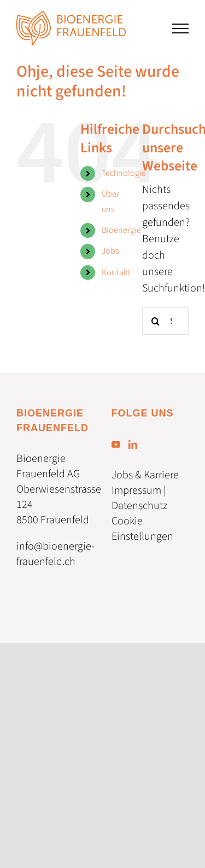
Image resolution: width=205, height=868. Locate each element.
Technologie (124, 173)
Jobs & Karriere (145, 475)
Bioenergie (121, 230)
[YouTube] (116, 444)
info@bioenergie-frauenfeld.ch (55, 554)
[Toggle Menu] (180, 28)
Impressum (136, 490)
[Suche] (156, 321)
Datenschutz (139, 506)
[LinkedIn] (133, 444)
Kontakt (116, 272)
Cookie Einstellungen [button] (142, 529)
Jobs (110, 251)
